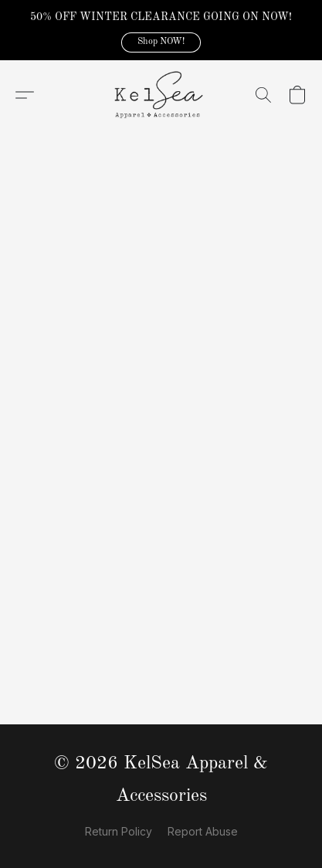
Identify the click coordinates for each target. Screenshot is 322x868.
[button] (161, 42)
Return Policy (119, 831)
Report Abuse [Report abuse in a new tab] (203, 831)
